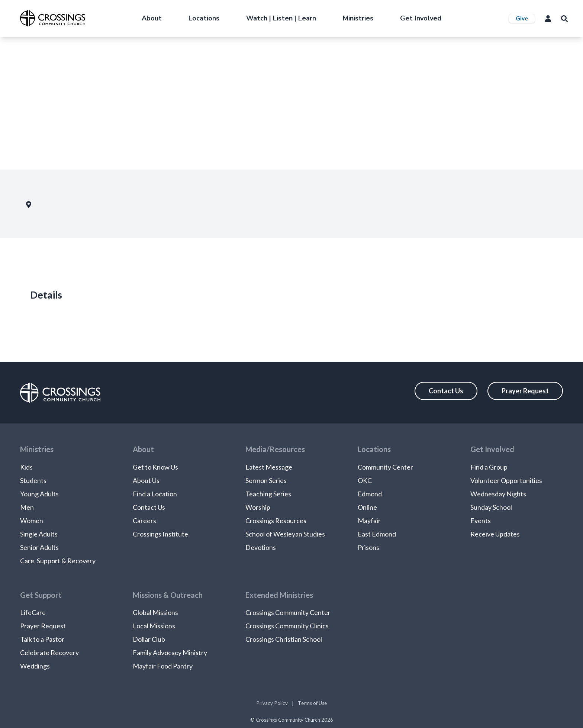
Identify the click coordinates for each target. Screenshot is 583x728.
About (152, 18)
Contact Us (446, 391)
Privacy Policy (272, 703)
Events (481, 521)
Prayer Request (525, 391)
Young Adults (39, 494)
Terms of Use (312, 703)
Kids (26, 467)
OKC (365, 480)
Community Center (385, 467)
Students (33, 480)
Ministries (358, 18)
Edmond (370, 494)
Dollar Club (149, 639)
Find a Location (155, 494)
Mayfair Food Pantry (163, 666)
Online (367, 507)
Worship (258, 507)
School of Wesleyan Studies (285, 534)
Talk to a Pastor (42, 639)
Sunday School (491, 507)
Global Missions (155, 612)
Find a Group (489, 467)
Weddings (35, 666)
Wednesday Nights (498, 494)
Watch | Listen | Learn (281, 18)
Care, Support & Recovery (58, 561)
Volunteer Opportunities (506, 480)
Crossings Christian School (284, 639)
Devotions (261, 547)
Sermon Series (266, 480)
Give (522, 18)
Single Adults (39, 534)
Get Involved (421, 18)
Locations (204, 18)
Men (27, 507)
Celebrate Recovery (49, 653)
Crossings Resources (276, 521)
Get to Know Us (155, 467)
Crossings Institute (160, 534)
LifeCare (33, 612)
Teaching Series (268, 494)
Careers (144, 521)
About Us (146, 480)
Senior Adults (39, 547)
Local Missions (154, 626)
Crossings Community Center (288, 612)
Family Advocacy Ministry (170, 653)
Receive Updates (495, 534)
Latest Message (269, 467)
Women (32, 521)
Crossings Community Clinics (287, 626)
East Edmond (377, 534)
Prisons (368, 547)
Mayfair (369, 521)
